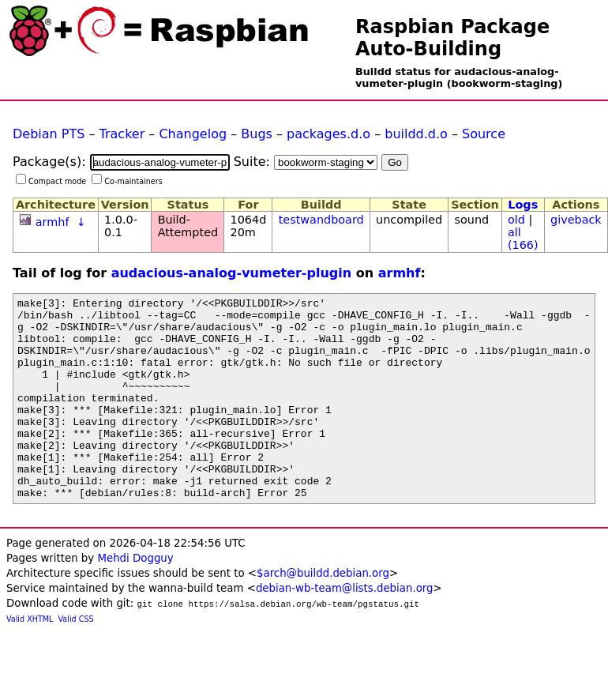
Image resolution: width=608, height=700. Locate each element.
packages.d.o (328, 134)
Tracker (122, 134)
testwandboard (321, 220)
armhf (53, 222)
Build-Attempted (188, 226)
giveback (576, 220)
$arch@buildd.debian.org (323, 613)
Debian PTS (49, 134)
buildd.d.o (416, 134)
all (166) (523, 239)
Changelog (193, 134)
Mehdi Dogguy (135, 598)
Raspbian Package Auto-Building (452, 38)
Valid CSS (76, 659)
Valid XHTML (30, 659)
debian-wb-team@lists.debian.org (345, 628)
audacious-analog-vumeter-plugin (232, 273)
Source (484, 134)
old (516, 220)
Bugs (257, 134)
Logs (523, 205)
